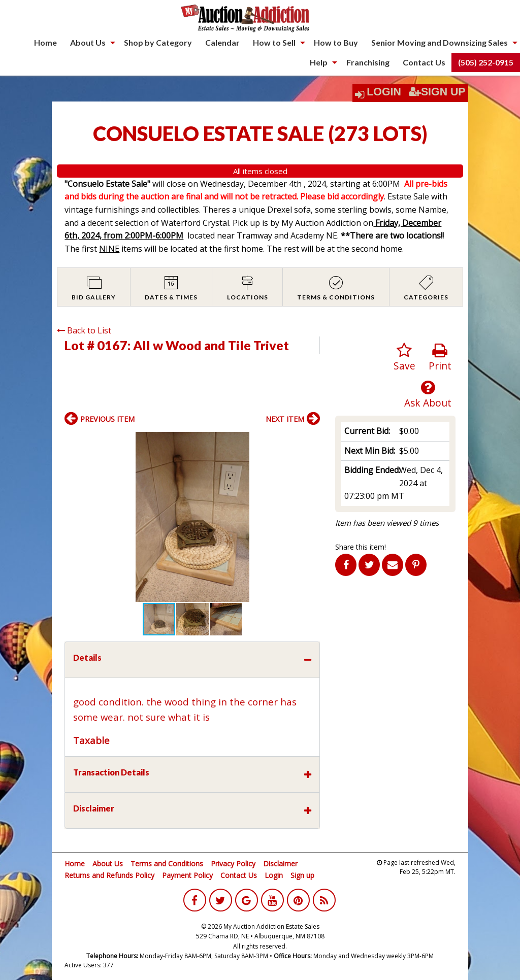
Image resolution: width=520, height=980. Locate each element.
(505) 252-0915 (486, 62)
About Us (88, 42)
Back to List (84, 330)
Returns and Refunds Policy (109, 875)
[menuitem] (45, 43)
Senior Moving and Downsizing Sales (440, 42)
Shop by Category (158, 42)
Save (404, 358)
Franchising (368, 62)
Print (440, 358)
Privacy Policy (233, 864)
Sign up (302, 875)
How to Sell (274, 42)
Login (384, 92)
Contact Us (424, 62)
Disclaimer (280, 864)
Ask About (428, 395)
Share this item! (361, 547)
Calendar (222, 42)
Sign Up (437, 92)
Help (319, 62)
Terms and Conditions (167, 864)
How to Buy (336, 42)
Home (45, 42)
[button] (311, 441)
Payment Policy (187, 875)
